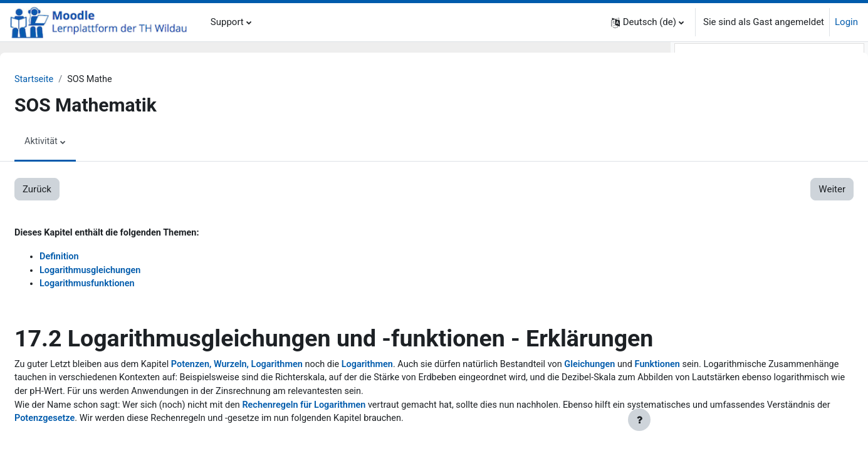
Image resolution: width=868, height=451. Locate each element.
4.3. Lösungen (740, 320)
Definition (90, 258)
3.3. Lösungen (740, 264)
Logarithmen (410, 396)
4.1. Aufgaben (739, 292)
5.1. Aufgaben (739, 348)
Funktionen (158, 410)
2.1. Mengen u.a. (745, 151)
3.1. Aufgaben (739, 236)
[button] (647, 22)
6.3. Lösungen (740, 433)
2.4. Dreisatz (736, 194)
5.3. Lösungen (740, 376)
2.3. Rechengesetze (751, 179)
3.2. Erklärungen (744, 250)
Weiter (625, 190)
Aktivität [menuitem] (72, 142)
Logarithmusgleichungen (122, 272)
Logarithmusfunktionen (119, 286)
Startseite (65, 80)
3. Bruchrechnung (722, 222)
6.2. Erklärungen (744, 419)
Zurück (67, 190)
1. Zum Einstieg (717, 123)
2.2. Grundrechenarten (757, 165)
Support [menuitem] (227, 22)
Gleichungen (88, 410)
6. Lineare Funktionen (730, 391)
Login (846, 22)
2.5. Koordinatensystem (760, 207)
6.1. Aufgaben (739, 405)
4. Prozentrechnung (726, 278)
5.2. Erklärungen (744, 363)
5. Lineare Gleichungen (733, 334)
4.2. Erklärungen (744, 306)
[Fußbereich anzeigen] (639, 420)
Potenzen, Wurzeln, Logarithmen (275, 396)
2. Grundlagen (714, 137)
